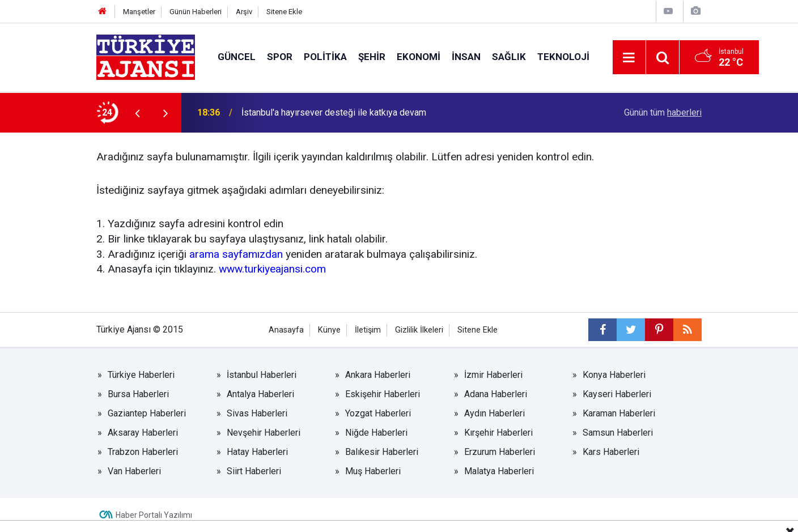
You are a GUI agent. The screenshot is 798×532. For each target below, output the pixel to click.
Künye (329, 330)
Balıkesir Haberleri (382, 452)
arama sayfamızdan (236, 254)
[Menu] (629, 58)
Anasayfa (286, 330)
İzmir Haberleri (493, 375)
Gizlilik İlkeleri (419, 330)
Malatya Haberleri (499, 471)
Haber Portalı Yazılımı (154, 515)
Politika (325, 57)
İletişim (368, 330)
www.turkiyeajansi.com (272, 269)
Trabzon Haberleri (143, 452)
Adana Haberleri (496, 394)
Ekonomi (419, 57)
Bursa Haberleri (138, 394)
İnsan (466, 57)
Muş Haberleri (373, 471)
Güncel (237, 57)
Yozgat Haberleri (378, 413)
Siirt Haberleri (254, 471)
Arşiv (244, 12)
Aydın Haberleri (494, 413)
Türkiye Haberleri (141, 375)
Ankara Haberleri (378, 375)
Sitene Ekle (284, 12)
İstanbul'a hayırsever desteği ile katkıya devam (334, 112)
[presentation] (137, 113)
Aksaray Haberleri (143, 433)
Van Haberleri (134, 471)
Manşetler (139, 12)
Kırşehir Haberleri (498, 433)
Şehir (372, 57)
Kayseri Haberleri (617, 394)
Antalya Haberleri (260, 394)
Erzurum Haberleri (500, 452)
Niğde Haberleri (376, 433)
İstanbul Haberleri (262, 375)
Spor (280, 57)
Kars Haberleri (611, 452)
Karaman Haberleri (619, 413)
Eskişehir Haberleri (383, 394)
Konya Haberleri (614, 375)
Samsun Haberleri (618, 433)
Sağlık (509, 57)
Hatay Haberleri (257, 452)
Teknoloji (563, 57)
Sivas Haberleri (257, 413)
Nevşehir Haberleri (264, 433)
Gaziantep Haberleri (147, 413)
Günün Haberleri (196, 12)
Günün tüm (663, 112)
